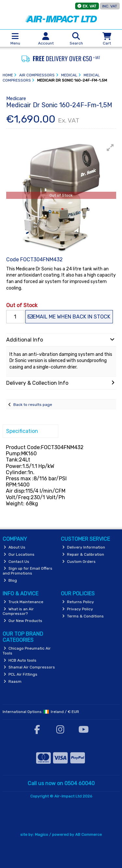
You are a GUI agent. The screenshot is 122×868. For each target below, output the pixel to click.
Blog (10, 580)
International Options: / (41, 712)
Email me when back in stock (69, 317)
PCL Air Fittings (20, 674)
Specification (22, 431)
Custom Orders (79, 562)
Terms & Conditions (83, 616)
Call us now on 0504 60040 (61, 783)
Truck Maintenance (23, 602)
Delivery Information (84, 547)
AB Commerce (88, 835)
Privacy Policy (78, 609)
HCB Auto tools (20, 660)
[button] (110, 148)
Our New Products (23, 621)
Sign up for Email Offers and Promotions (28, 571)
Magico (41, 835)
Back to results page (33, 405)
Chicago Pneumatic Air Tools (27, 651)
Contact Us (16, 562)
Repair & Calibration (83, 554)
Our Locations (19, 554)
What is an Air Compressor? (18, 611)
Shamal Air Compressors (29, 667)
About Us (14, 547)
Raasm (13, 681)
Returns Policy (78, 602)
